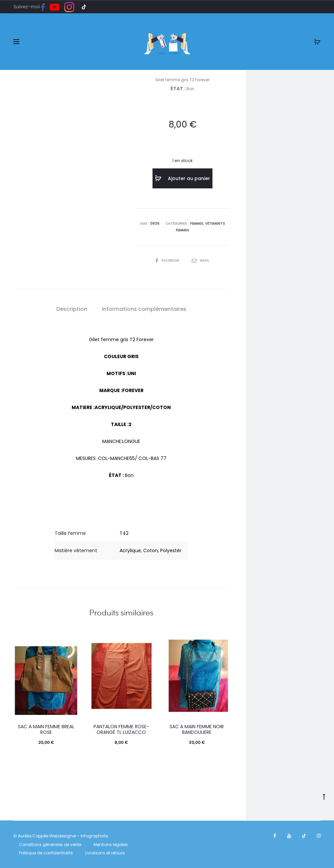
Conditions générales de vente (50, 845)
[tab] (72, 309)
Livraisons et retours (105, 853)
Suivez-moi (31, 7)
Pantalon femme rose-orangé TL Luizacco (121, 729)
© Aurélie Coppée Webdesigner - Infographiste (61, 836)
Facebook (168, 260)
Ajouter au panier (182, 178)
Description (72, 309)
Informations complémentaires (144, 309)
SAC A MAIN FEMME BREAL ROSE (46, 729)
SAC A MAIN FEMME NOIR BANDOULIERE (197, 729)
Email (201, 260)
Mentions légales (111, 845)
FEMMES (197, 223)
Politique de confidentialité (46, 853)
